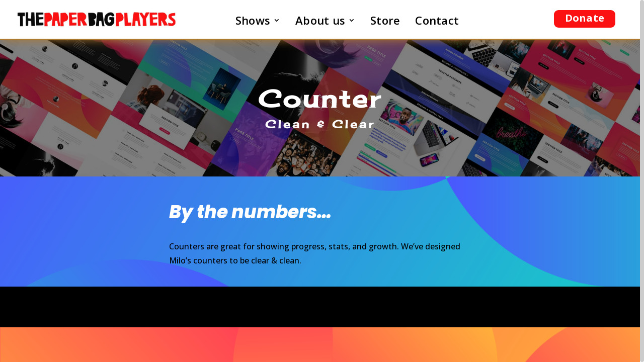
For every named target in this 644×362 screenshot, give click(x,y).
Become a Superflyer (320, 307)
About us (320, 22)
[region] (322, 181)
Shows (253, 22)
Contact (437, 22)
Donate (585, 18)
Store (385, 22)
